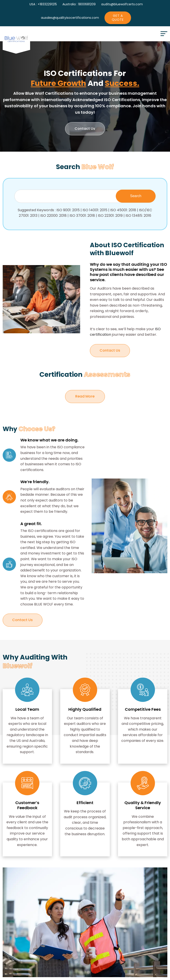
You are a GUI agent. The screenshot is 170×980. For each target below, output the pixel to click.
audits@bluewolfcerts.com (122, 4)
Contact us (85, 129)
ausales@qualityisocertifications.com (70, 18)
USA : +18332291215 (43, 4)
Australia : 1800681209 (79, 4)
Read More (90, 395)
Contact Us (110, 351)
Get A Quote (118, 18)
